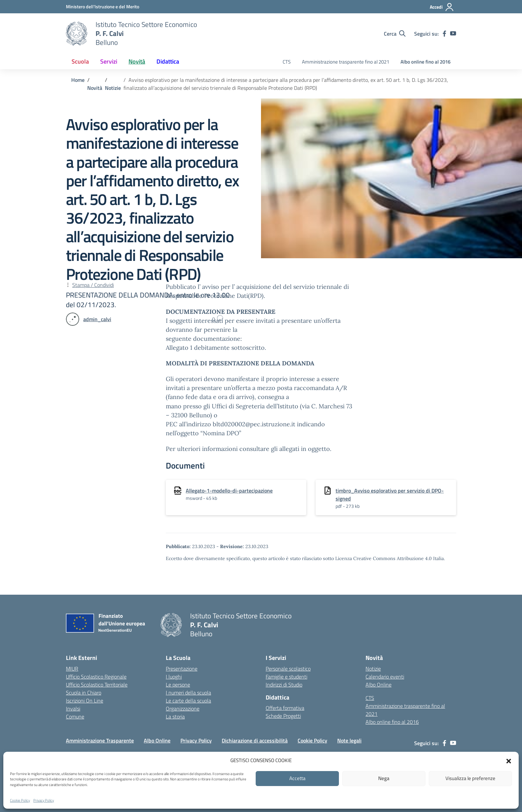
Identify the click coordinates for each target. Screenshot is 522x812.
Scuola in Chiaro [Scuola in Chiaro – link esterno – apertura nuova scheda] (84, 693)
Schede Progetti (283, 716)
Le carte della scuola (188, 701)
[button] (509, 760)
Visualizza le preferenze (470, 778)
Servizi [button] (109, 61)
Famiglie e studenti (286, 677)
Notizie (373, 669)
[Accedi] (442, 7)
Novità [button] (137, 61)
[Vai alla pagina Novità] (95, 88)
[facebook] (444, 34)
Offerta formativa (285, 708)
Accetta (297, 778)
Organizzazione (183, 709)
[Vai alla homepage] (77, 34)
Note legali (349, 740)
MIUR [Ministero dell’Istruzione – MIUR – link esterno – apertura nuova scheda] (72, 669)
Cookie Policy (20, 800)
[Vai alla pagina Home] (78, 80)
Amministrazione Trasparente (100, 740)
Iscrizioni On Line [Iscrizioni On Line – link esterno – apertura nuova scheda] (85, 701)
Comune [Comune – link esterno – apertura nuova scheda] (75, 716)
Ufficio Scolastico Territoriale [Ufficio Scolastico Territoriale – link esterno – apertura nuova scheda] (97, 685)
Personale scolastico (288, 669)
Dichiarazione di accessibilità (255, 740)
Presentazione (182, 669)
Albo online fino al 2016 (425, 62)
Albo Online (379, 685)
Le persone (178, 685)
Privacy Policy (44, 800)
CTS (287, 62)
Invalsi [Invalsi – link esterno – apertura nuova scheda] (73, 709)
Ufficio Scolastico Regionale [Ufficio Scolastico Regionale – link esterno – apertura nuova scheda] (96, 677)
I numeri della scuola (188, 693)
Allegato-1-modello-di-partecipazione (229, 491)
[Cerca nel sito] (395, 34)
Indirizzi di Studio (284, 685)
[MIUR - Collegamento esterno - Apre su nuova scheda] (103, 6)
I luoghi (174, 677)
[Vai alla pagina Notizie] (113, 88)
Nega (384, 778)
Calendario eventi (385, 677)
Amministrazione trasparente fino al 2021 (346, 62)
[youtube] (453, 34)
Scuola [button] (80, 61)
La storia (175, 716)
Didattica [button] (168, 61)
